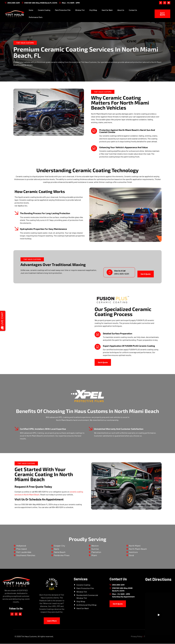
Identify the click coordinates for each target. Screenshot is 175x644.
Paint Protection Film (63, 10)
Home (31, 10)
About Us (121, 10)
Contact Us (133, 10)
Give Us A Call (120, 271)
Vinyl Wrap (93, 10)
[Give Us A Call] (110, 273)
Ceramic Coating (44, 10)
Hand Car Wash (107, 10)
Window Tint (80, 10)
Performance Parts (36, 18)
